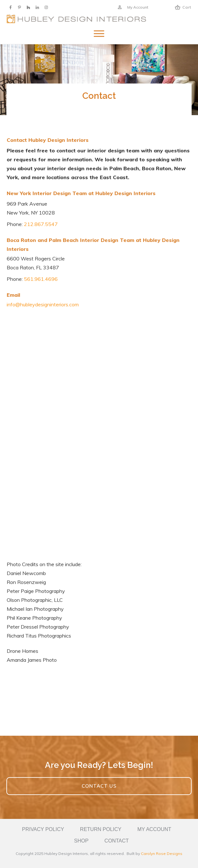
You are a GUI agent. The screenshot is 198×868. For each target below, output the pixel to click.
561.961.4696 (41, 279)
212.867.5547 (41, 224)
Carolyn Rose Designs (162, 853)
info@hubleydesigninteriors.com (43, 304)
